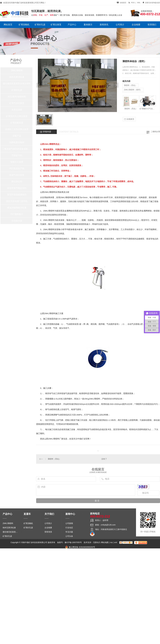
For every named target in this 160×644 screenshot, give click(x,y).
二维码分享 (155, 132)
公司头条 (69, 536)
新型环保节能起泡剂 (17, 188)
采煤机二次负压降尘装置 (17, 129)
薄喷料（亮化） (130, 85)
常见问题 (69, 532)
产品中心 (72, 25)
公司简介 (120, 25)
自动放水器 (17, 221)
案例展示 (88, 25)
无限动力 (97, 542)
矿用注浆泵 (56, 25)
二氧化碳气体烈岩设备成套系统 (17, 149)
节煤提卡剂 (17, 155)
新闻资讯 (104, 25)
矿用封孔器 (40, 25)
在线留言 (122, 3)
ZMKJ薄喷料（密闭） (133, 90)
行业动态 (69, 528)
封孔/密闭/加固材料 (17, 97)
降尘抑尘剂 (17, 182)
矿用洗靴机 (24, 25)
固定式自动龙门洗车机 (17, 201)
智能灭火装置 (17, 162)
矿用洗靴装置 (17, 123)
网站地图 (105, 542)
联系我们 (152, 25)
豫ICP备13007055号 (73, 542)
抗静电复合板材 (17, 142)
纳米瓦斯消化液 (17, 77)
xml (139, 3)
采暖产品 (17, 136)
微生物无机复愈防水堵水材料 (17, 84)
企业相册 (136, 25)
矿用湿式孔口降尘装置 (17, 116)
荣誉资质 (48, 532)
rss (131, 3)
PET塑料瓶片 (17, 214)
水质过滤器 (17, 110)
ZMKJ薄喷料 (17, 70)
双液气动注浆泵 (17, 175)
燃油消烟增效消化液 (17, 208)
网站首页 (8, 25)
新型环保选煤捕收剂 (17, 195)
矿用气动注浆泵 (17, 103)
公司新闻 (69, 523)
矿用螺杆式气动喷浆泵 (148, 109)
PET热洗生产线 (17, 168)
